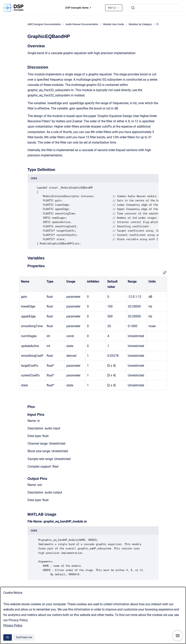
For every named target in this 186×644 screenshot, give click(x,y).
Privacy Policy (13, 625)
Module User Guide (113, 24)
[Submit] (133, 8)
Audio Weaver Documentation (82, 24)
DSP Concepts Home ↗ (78, 8)
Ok (8, 637)
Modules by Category (140, 24)
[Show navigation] (178, 636)
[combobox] (156, 8)
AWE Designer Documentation (44, 24)
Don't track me (24, 637)
